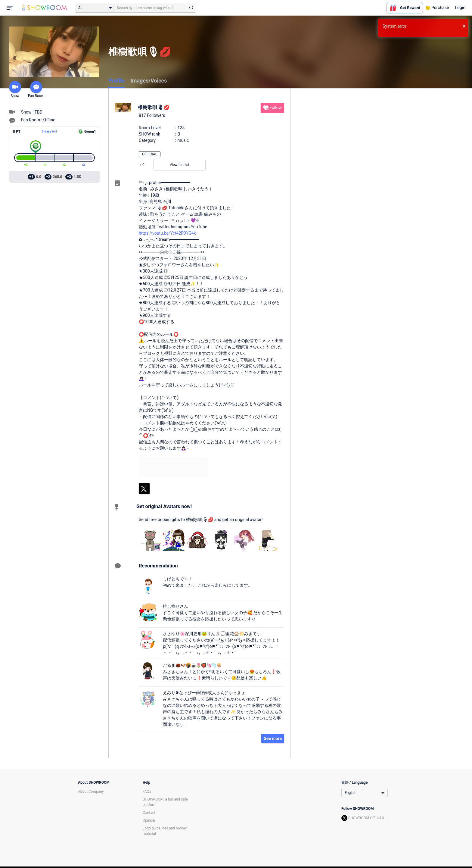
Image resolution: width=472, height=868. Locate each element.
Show (15, 89)
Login (460, 8)
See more (273, 738)
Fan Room (36, 89)
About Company (91, 792)
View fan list (180, 165)
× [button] (464, 26)
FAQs (147, 792)
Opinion (149, 820)
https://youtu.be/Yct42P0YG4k (167, 233)
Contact (149, 813)
